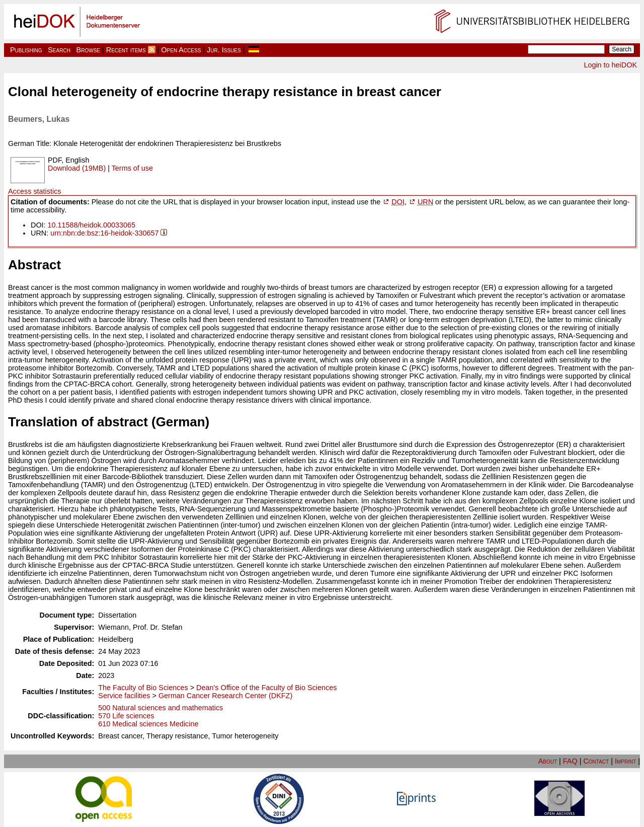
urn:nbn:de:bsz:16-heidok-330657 (104, 233)
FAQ (570, 761)
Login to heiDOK (610, 65)
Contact (596, 761)
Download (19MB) (77, 168)
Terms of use (132, 168)
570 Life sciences (126, 716)
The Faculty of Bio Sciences (143, 688)
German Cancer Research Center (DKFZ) (225, 696)
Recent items (126, 50)
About (548, 761)
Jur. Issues (224, 50)
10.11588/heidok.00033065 (92, 225)
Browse (88, 50)
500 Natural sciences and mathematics (160, 708)
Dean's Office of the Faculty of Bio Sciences (266, 688)
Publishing (26, 50)
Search (59, 50)
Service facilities (124, 696)
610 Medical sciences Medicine (148, 724)
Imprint (625, 761)
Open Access (181, 50)
